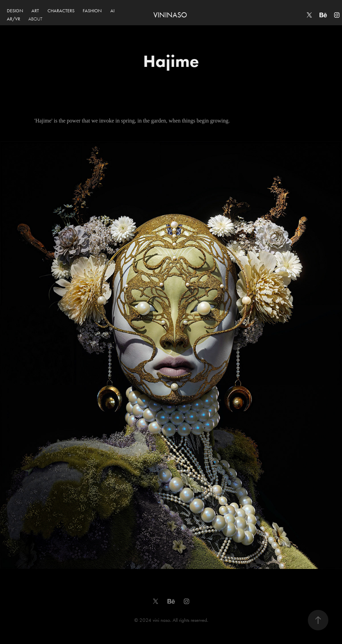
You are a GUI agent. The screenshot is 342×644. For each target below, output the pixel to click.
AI (112, 11)
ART (35, 11)
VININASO (170, 15)
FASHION (92, 11)
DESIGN (15, 11)
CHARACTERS (61, 11)
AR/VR (13, 19)
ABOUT (35, 19)
